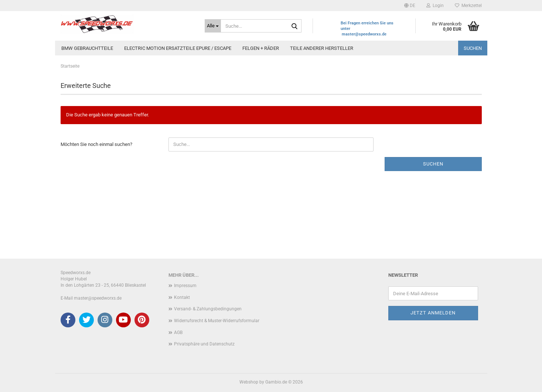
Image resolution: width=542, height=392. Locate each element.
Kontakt (182, 297)
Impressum (185, 286)
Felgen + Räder (261, 48)
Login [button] (435, 6)
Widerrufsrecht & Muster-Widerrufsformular (217, 321)
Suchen (473, 48)
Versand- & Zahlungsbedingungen (208, 309)
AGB (178, 333)
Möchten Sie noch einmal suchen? (96, 144)
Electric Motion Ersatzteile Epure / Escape (178, 48)
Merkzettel (468, 6)
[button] (410, 6)
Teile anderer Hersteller (322, 48)
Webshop (249, 382)
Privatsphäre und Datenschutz (204, 344)
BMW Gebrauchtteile (87, 48)
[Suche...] (213, 26)
